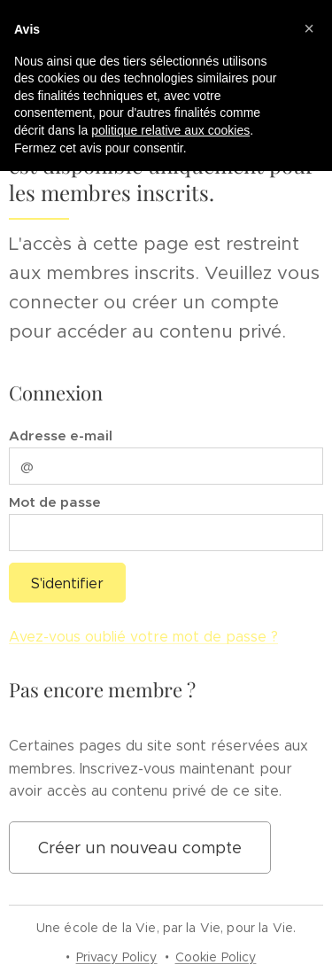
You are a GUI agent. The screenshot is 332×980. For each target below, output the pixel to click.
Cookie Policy (216, 957)
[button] (309, 28)
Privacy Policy (117, 957)
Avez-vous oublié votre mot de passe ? (143, 638)
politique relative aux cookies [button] (170, 130)
